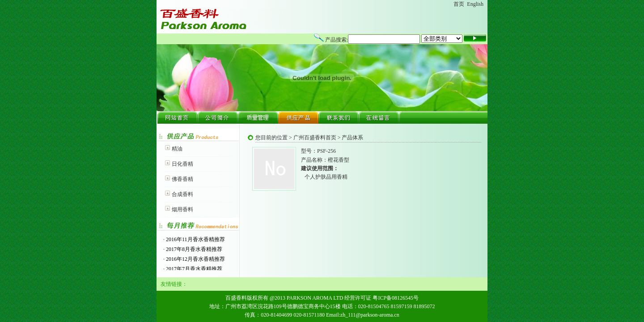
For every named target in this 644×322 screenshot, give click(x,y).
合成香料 (182, 194)
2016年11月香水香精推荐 (195, 239)
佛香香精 (182, 179)
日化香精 (182, 164)
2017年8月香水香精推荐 (193, 249)
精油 (177, 149)
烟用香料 (182, 209)
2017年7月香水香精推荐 (193, 269)
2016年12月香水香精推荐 (195, 259)
